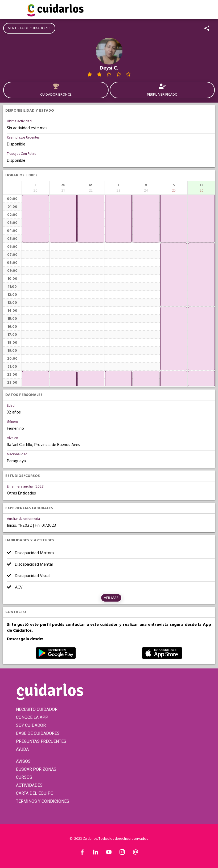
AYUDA (22, 749)
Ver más (111, 598)
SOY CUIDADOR (31, 725)
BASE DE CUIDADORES (38, 733)
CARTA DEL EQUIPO (35, 793)
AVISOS (23, 761)
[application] (36, 219)
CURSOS (24, 777)
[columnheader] (36, 188)
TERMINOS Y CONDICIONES (43, 801)
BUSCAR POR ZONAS (36, 769)
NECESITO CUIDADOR (37, 709)
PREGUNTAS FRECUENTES (41, 741)
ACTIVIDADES (29, 785)
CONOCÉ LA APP (32, 717)
